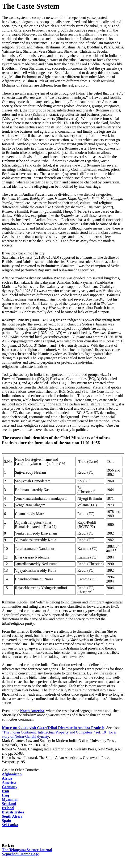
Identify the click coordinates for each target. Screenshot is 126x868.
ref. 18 (101, 732)
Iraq (5, 795)
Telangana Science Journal (27, 850)
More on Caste (15, 728)
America (9, 783)
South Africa (12, 816)
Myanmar (10, 799)
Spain (6, 821)
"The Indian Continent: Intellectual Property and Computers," (48, 732)
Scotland (9, 804)
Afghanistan (12, 774)
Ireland (8, 808)
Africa (7, 778)
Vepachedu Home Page (20, 854)
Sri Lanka (10, 825)
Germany (10, 787)
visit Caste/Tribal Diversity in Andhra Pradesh (67, 728)
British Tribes (13, 812)
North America (32, 711)
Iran (5, 791)
